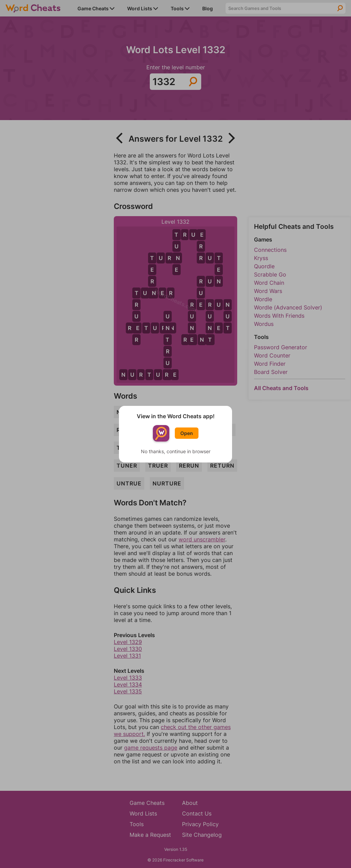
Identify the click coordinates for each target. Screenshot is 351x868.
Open (187, 433)
